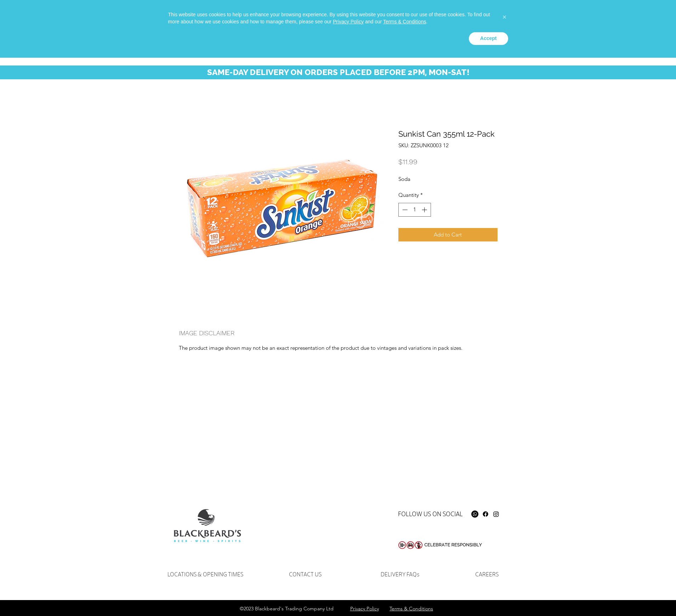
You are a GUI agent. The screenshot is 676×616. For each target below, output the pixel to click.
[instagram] (526, 16)
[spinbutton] (414, 210)
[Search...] (571, 20)
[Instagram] (496, 514)
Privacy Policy (348, 580)
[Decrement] (404, 210)
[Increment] (425, 210)
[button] (629, 21)
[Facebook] (485, 514)
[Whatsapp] (505, 16)
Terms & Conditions (405, 580)
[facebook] (516, 16)
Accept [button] (488, 597)
